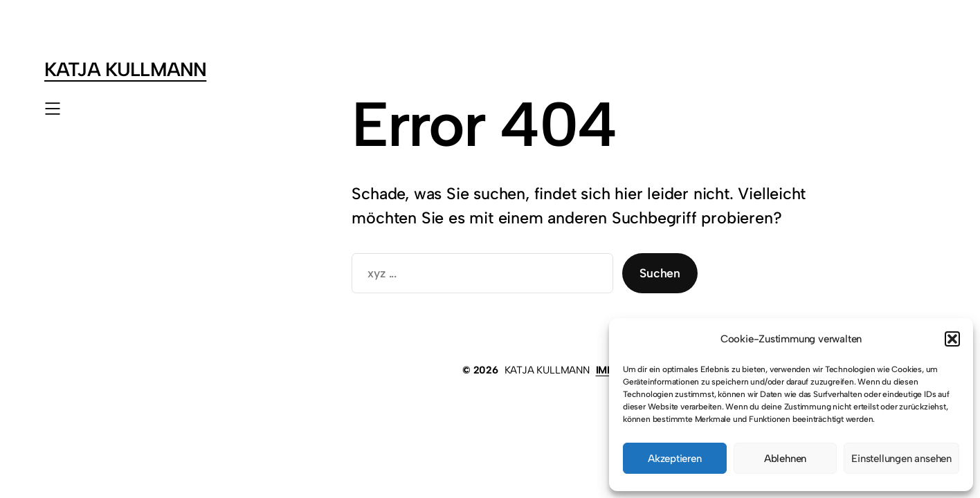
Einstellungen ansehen (901, 459)
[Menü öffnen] (53, 109)
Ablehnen (785, 459)
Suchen (660, 273)
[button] (952, 339)
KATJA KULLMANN (125, 70)
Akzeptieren (675, 459)
